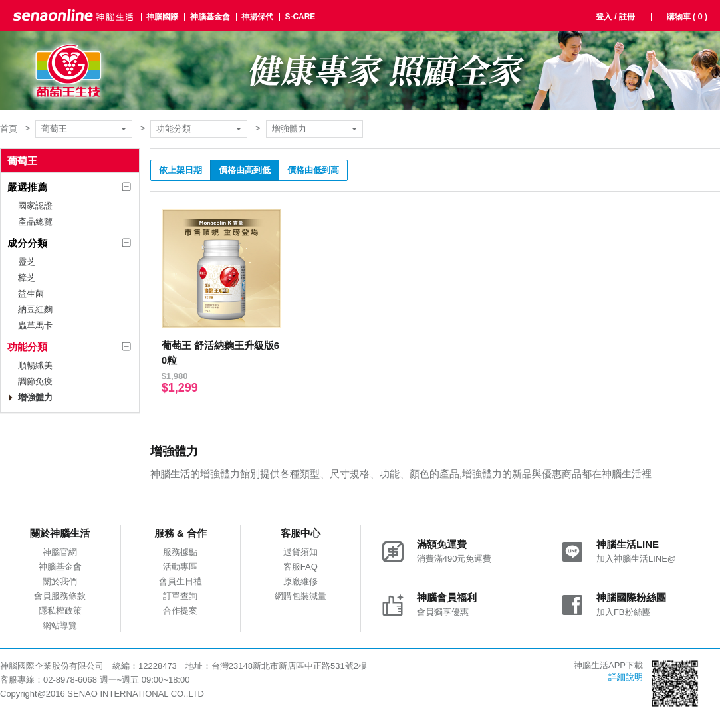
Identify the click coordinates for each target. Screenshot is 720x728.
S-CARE (300, 17)
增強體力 (289, 129)
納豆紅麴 (35, 309)
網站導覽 (60, 625)
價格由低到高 (313, 170)
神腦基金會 (210, 17)
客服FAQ (300, 567)
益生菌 (31, 294)
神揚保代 (257, 17)
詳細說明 (626, 677)
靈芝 (27, 262)
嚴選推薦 (27, 187)
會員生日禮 (180, 581)
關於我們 (60, 581)
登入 (604, 17)
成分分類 (27, 243)
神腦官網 (60, 552)
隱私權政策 (60, 611)
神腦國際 (162, 17)
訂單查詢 (180, 596)
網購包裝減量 (300, 596)
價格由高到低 (245, 170)
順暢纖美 (35, 365)
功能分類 (174, 129)
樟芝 (27, 278)
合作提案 (180, 611)
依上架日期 (180, 170)
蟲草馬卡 (35, 325)
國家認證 (35, 206)
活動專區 (180, 567)
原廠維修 (300, 581)
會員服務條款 (60, 596)
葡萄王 (54, 129)
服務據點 (180, 552)
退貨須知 (300, 552)
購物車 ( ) (687, 17)
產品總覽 (35, 222)
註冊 (627, 17)
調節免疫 (35, 381)
